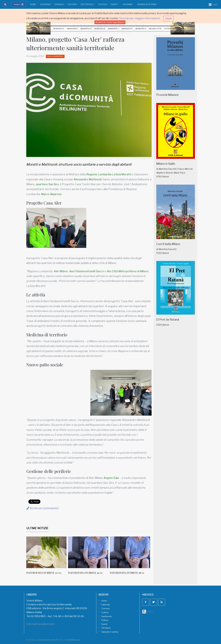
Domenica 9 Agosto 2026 (39, 23)
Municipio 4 (72, 29)
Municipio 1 (32, 29)
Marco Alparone (51, 194)
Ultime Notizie (37, 528)
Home (33, 4)
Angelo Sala (111, 478)
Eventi (114, 4)
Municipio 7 (113, 29)
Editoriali (46, 4)
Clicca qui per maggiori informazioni (139, 18)
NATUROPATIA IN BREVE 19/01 (127, 573)
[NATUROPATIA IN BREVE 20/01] (88, 552)
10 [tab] (109, 583)
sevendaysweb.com (46, 640)
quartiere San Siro (47, 184)
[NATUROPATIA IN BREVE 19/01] (130, 552)
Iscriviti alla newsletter (183, 23)
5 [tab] (87, 583)
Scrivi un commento (42, 508)
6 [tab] (91, 583)
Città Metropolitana (174, 29)
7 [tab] (96, 583)
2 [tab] (73, 583)
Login (213, 5)
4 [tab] (82, 583)
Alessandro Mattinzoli (88, 179)
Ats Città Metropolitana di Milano (127, 271)
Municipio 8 (127, 29)
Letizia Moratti (122, 174)
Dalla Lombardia (55, 56)
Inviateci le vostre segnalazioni (110, 22)
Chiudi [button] (168, 19)
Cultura (72, 4)
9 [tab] (105, 583)
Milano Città (155, 29)
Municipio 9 (141, 29)
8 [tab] (100, 583)
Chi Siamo (128, 4)
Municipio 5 (86, 29)
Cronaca (59, 4)
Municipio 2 (45, 29)
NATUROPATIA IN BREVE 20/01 (85, 573)
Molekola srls (75, 640)
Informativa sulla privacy (41, 624)
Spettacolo (87, 4)
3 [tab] (77, 583)
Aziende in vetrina (147, 4)
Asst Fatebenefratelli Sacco (86, 271)
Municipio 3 (59, 29)
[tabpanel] (47, 559)
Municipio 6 (100, 29)
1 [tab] (68, 583)
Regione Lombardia (99, 174)
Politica (103, 4)
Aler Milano (61, 271)
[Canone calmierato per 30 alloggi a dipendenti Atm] (46, 552)
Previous (24, 559)
